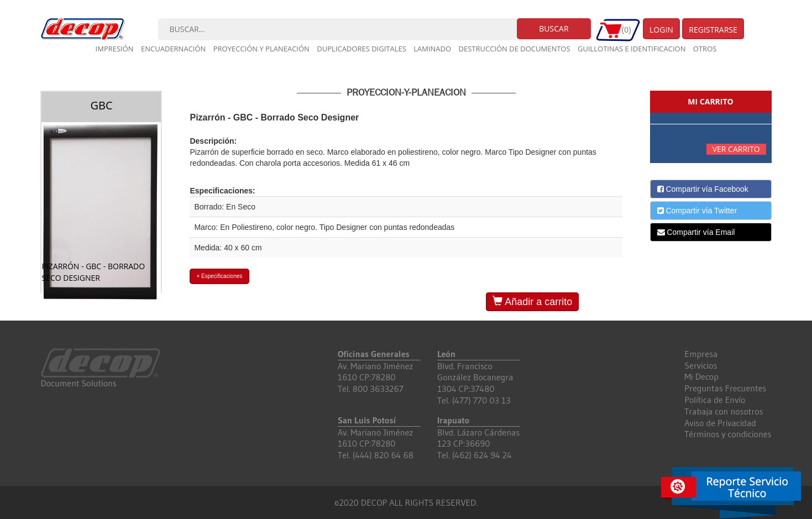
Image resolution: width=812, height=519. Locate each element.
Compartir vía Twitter (697, 211)
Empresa (701, 354)
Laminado (432, 49)
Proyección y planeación (261, 49)
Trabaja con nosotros (724, 411)
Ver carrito (736, 149)
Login (661, 30)
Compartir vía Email (696, 232)
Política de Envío (715, 400)
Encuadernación (173, 49)
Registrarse (713, 30)
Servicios (701, 365)
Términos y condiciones (728, 434)
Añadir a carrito (532, 302)
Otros (705, 49)
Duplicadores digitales (362, 49)
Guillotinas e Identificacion (632, 49)
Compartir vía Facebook (703, 189)
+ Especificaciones (219, 276)
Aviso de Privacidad (720, 423)
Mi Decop (701, 376)
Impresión (115, 49)
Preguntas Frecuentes (725, 388)
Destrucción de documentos (515, 49)
